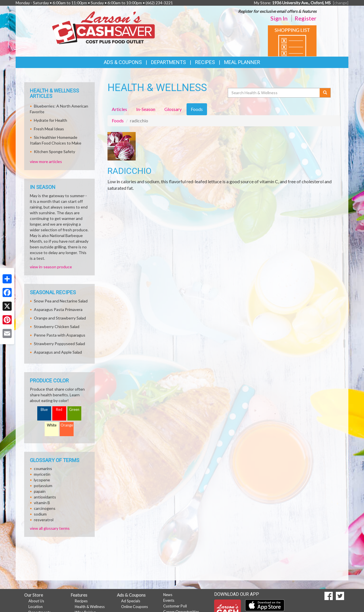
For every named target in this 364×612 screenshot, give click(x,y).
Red (59, 410)
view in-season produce (51, 267)
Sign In (279, 18)
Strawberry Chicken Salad (57, 326)
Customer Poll (175, 606)
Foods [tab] (197, 109)
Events (169, 600)
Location (36, 607)
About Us (36, 601)
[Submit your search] (325, 93)
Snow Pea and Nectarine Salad (61, 301)
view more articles (46, 161)
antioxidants (45, 497)
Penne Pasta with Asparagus (60, 335)
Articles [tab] (119, 109)
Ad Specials (131, 601)
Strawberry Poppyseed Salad (59, 344)
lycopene (42, 480)
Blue (44, 410)
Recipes (205, 62)
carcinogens (45, 508)
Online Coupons (135, 607)
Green (74, 410)
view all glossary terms (50, 528)
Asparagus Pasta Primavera (58, 309)
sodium (40, 514)
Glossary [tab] (173, 109)
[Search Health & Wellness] (274, 93)
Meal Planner (242, 62)
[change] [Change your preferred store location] (341, 3)
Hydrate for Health (50, 120)
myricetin (42, 474)
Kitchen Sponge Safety (54, 152)
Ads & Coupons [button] (123, 62)
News (168, 595)
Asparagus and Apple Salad (58, 352)
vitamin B (42, 503)
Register (306, 18)
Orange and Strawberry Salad (60, 318)
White (52, 425)
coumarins (43, 468)
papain (40, 491)
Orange (67, 425)
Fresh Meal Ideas (49, 129)
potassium (43, 486)
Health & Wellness (90, 607)
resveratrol (44, 520)
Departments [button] (168, 62)
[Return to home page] (103, 27)
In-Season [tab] (146, 109)
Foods (118, 120)
